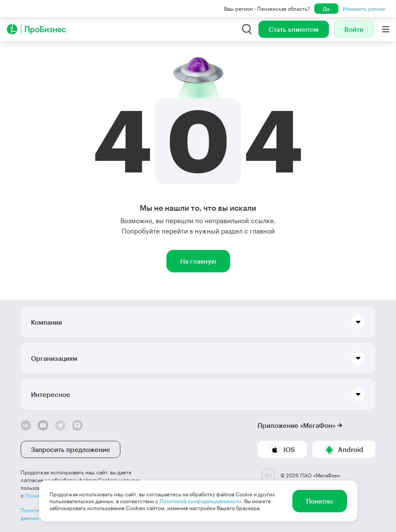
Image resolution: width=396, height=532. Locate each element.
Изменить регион (364, 9)
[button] (198, 322)
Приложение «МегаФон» (296, 425)
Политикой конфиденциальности (200, 501)
